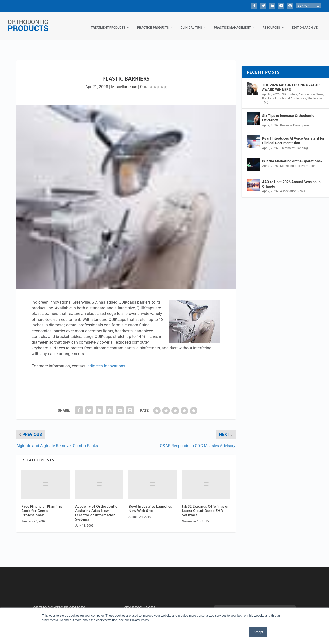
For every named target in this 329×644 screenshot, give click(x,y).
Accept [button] (258, 632)
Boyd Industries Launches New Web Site (150, 503)
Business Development (296, 120)
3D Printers (290, 89)
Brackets (268, 93)
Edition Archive (305, 22)
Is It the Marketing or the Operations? (292, 156)
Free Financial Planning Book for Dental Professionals (42, 506)
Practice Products (153, 22)
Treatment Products (108, 22)
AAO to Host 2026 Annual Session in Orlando (291, 179)
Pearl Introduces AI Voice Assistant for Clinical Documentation (293, 135)
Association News (311, 89)
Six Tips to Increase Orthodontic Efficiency (288, 113)
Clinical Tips (191, 22)
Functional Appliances (291, 93)
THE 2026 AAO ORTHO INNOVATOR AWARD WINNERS (291, 82)
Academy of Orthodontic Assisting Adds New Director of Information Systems (96, 508)
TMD (265, 97)
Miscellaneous (124, 82)
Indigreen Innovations (106, 361)
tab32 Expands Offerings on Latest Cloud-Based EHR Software (206, 506)
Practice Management (232, 22)
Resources (271, 22)
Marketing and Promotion (298, 161)
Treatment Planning (294, 143)
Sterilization (315, 93)
